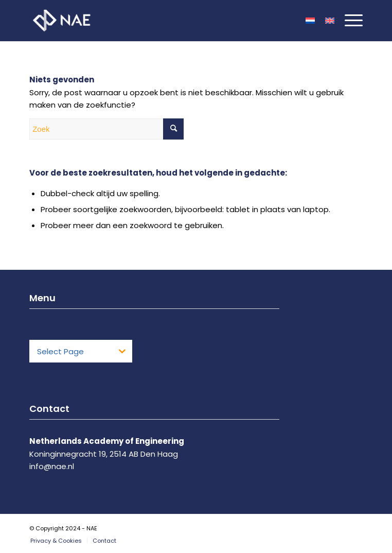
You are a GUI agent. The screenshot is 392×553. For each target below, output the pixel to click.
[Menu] (349, 21)
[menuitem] (56, 541)
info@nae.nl (52, 466)
